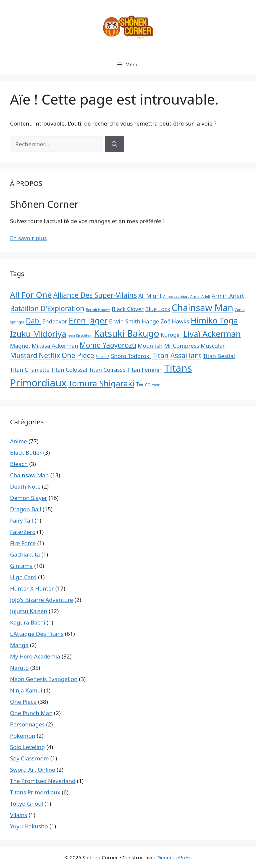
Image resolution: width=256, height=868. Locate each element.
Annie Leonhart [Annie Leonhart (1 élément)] (176, 296)
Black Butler (26, 452)
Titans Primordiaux (35, 792)
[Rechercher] (114, 144)
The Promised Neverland (43, 781)
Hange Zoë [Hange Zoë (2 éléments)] (156, 321)
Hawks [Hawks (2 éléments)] (181, 321)
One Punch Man (31, 713)
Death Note (25, 486)
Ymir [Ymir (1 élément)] (156, 385)
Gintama (21, 566)
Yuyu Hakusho (29, 826)
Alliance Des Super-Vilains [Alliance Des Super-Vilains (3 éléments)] (95, 295)
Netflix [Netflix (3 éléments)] (49, 355)
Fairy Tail (21, 520)
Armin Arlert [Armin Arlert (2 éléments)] (228, 296)
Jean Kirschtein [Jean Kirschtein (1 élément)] (80, 335)
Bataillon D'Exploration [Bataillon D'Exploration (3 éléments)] (47, 308)
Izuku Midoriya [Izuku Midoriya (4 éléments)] (38, 334)
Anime (18, 441)
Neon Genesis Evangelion (44, 679)
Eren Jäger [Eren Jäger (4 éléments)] (88, 320)
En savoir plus (28, 238)
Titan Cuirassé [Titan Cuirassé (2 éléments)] (107, 370)
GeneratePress (174, 857)
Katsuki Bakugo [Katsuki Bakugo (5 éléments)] (127, 333)
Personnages (27, 724)
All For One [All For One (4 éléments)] (31, 295)
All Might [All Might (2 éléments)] (150, 296)
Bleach (19, 464)
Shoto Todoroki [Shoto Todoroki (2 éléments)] (131, 356)
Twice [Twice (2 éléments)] (143, 384)
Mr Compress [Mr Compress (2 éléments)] (181, 346)
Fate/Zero (23, 532)
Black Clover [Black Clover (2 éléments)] (128, 309)
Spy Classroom (29, 758)
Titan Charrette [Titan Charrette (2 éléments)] (30, 370)
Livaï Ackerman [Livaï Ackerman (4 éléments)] (212, 334)
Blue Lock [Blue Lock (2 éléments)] (157, 309)
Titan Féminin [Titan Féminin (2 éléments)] (145, 370)
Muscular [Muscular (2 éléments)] (213, 346)
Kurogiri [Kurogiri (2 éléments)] (171, 335)
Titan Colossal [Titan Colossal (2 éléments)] (69, 370)
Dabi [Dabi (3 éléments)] (33, 321)
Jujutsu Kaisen (29, 611)
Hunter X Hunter (32, 588)
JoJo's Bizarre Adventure (41, 600)
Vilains (19, 815)
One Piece (23, 702)
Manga (19, 645)
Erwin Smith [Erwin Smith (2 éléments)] (125, 321)
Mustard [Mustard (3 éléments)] (24, 355)
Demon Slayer (29, 498)
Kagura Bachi (27, 622)
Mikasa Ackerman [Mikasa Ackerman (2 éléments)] (55, 346)
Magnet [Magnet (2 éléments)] (20, 346)
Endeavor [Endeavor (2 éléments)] (55, 321)
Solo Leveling (27, 747)
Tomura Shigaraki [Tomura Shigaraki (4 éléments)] (101, 383)
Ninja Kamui (26, 690)
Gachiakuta (25, 554)
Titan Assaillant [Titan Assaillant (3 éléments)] (177, 355)
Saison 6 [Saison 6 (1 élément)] (103, 357)
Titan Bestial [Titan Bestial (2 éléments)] (219, 356)
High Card (23, 577)
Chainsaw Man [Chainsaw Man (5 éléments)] (202, 308)
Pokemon (23, 736)
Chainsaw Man (29, 475)
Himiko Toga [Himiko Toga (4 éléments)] (214, 320)
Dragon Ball (26, 509)
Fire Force (23, 543)
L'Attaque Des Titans (37, 634)
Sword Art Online (33, 770)
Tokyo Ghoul (26, 804)
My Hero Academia (35, 656)
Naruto (19, 668)
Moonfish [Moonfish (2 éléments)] (150, 346)
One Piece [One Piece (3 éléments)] (78, 355)
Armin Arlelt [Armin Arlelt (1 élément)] (200, 296)
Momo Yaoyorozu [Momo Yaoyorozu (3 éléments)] (108, 345)
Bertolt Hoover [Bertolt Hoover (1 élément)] (98, 310)
